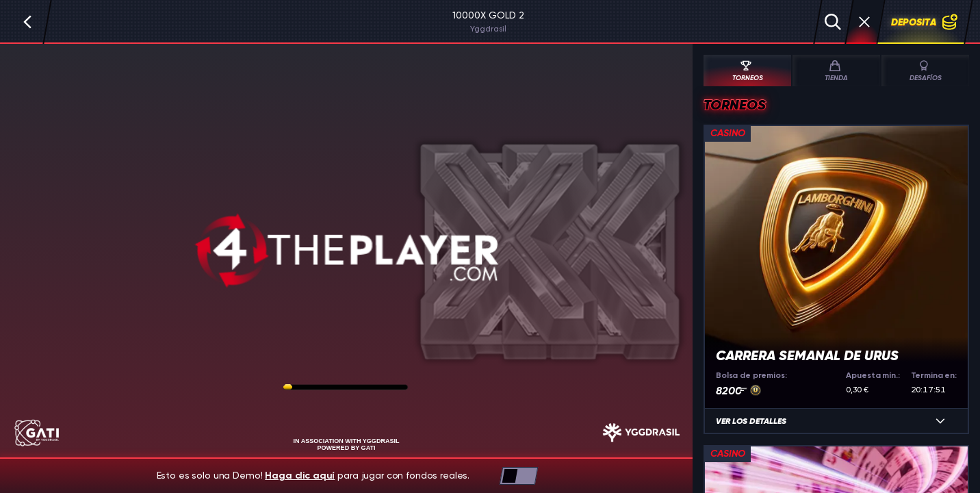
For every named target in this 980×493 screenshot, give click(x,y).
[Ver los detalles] (940, 421)
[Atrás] (27, 22)
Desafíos (926, 71)
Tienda (835, 71)
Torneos (746, 71)
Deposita (925, 22)
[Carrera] (864, 22)
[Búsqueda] (833, 22)
